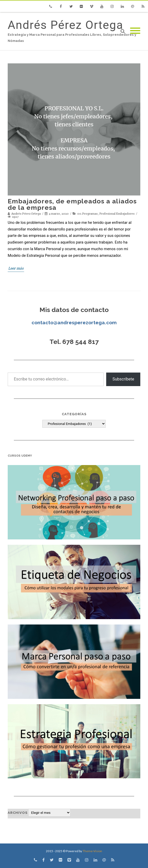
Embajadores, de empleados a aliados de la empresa (72, 204)
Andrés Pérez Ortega (65, 25)
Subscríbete (123, 379)
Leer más (16, 268)
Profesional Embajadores (117, 213)
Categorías (74, 414)
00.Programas (87, 213)
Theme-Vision (92, 851)
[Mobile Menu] (135, 31)
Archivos (18, 813)
